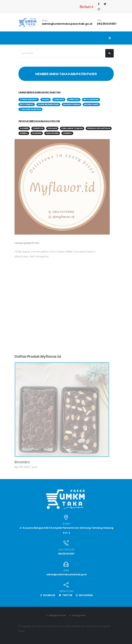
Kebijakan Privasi (56, 615)
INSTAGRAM (85, 595)
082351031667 (107, 24)
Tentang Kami (79, 615)
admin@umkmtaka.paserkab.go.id (67, 24)
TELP (99, 21)
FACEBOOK (47, 595)
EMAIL (45, 21)
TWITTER (65, 595)
